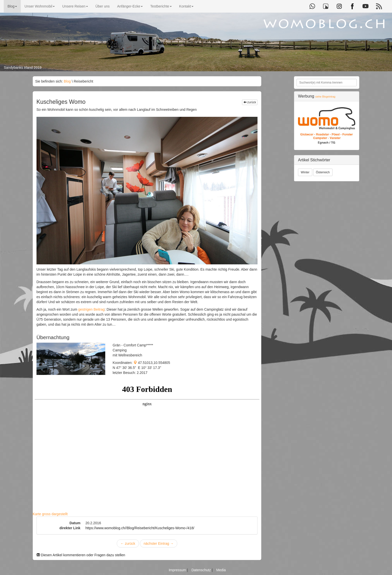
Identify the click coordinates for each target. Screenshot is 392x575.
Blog (12, 6)
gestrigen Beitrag (91, 309)
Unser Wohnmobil (40, 6)
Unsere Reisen (75, 6)
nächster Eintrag (159, 543)
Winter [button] (305, 172)
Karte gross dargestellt (50, 514)
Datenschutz (202, 570)
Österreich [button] (323, 172)
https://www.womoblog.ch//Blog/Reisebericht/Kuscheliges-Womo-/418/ (140, 528)
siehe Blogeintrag (325, 97)
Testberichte (161, 6)
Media (221, 570)
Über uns (103, 6)
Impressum (178, 570)
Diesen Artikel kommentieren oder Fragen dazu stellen (81, 555)
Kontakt (186, 6)
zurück (250, 102)
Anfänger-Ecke (130, 6)
